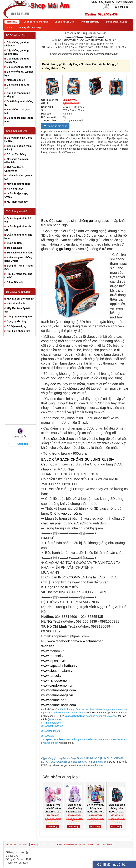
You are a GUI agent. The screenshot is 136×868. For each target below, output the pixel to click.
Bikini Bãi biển (15, 282)
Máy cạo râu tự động (19, 184)
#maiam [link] (102, 739)
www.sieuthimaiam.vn (58, 671)
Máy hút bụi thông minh (21, 299)
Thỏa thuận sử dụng (68, 845)
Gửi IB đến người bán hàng (112, 865)
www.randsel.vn (53, 656)
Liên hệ (35, 845)
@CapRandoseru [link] (51, 731)
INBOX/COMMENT (73, 577)
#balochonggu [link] (68, 709)
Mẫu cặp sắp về (16, 80)
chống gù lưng (60, 249)
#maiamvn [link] (91, 739)
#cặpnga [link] (91, 716)
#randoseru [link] (57, 713)
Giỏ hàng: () (122, 7)
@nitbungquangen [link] (51, 723)
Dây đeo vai (52, 384)
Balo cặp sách (54, 439)
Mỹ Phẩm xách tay (17, 202)
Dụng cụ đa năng (17, 321)
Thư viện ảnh (48, 845)
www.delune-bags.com (59, 690)
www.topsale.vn (53, 661)
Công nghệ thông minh (20, 317)
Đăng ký (110, 2)
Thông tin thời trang (17, 845)
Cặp (46, 231)
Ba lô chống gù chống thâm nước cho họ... (96, 808)
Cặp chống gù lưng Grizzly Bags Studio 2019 (65, 758)
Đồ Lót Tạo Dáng (17, 154)
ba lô (82, 337)
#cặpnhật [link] (101, 716)
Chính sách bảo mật (90, 845)
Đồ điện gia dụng (17, 326)
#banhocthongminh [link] (75, 739)
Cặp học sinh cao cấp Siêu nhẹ (75, 762)
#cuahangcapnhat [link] (73, 713)
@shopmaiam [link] (55, 719)
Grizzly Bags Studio (73, 121)
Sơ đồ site (108, 845)
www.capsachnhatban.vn (60, 666)
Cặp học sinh (51, 464)
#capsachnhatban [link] (86, 709)
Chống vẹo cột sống (66, 513)
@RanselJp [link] (47, 736)
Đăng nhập (97, 2)
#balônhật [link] (112, 716)
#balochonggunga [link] (105, 709)
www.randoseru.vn (55, 680)
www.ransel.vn (52, 676)
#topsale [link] (111, 739)
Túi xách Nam (15, 248)
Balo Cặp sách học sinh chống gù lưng (71, 221)
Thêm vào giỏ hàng (55, 126)
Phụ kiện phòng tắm (19, 331)
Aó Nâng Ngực (15, 189)
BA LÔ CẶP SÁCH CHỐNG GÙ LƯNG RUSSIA (78, 459)
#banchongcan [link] (51, 743)
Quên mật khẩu (124, 2)
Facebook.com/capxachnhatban (101, 54)
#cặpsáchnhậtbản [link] (75, 716)
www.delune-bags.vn (57, 695)
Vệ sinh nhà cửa (16, 303)
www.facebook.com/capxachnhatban (76, 641)
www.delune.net (53, 700)
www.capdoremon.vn (57, 685)
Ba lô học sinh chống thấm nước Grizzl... (117, 808)
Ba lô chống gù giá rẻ (19, 67)
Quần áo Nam (15, 243)
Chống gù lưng (100, 762)
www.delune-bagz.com (59, 705)
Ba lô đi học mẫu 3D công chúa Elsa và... (53, 808)
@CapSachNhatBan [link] (52, 726)
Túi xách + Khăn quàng (20, 253)
